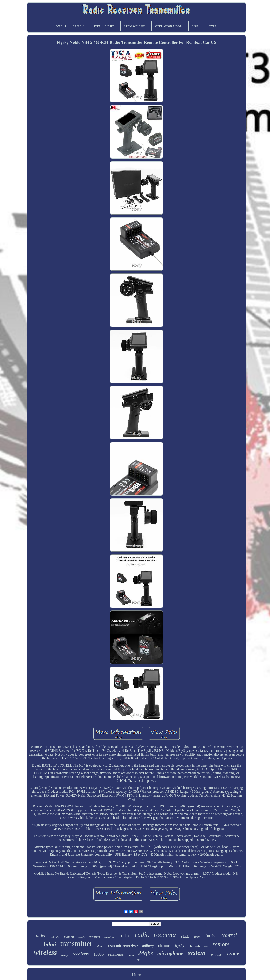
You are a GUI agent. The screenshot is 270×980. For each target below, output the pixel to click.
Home (137, 975)
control (229, 935)
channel (164, 946)
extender (55, 937)
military (148, 946)
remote (221, 944)
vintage (65, 955)
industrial (109, 937)
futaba (211, 936)
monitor (69, 937)
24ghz (146, 953)
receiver (165, 934)
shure (100, 946)
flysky (180, 945)
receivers (81, 954)
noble (82, 937)
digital (197, 937)
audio (124, 935)
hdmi (50, 944)
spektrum (94, 937)
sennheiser (116, 954)
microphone (170, 953)
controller (216, 955)
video (41, 936)
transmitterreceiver (123, 946)
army (206, 947)
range (136, 959)
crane (233, 954)
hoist (131, 955)
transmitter (76, 944)
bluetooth (194, 946)
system (196, 953)
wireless (45, 953)
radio (142, 935)
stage (185, 936)
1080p (99, 954)
